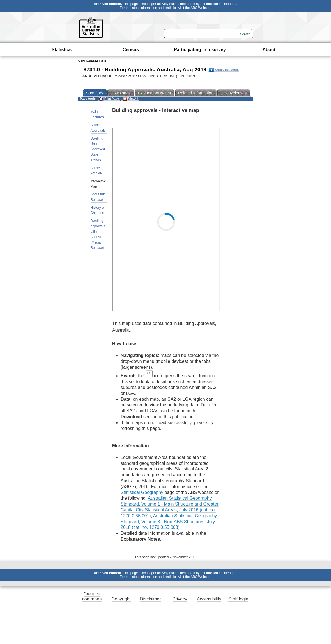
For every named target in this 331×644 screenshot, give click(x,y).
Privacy (180, 599)
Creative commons (92, 596)
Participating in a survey (200, 50)
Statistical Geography (142, 492)
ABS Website (200, 8)
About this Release (98, 197)
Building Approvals (98, 128)
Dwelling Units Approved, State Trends (98, 149)
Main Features (97, 114)
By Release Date (94, 61)
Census (131, 50)
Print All (130, 99)
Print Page (109, 99)
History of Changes (98, 210)
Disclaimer (150, 599)
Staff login (238, 599)
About (269, 50)
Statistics (62, 50)
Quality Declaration (224, 70)
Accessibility (209, 599)
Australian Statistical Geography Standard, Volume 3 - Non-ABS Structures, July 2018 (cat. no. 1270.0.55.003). (169, 522)
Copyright (121, 599)
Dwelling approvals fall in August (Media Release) (98, 234)
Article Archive (96, 171)
